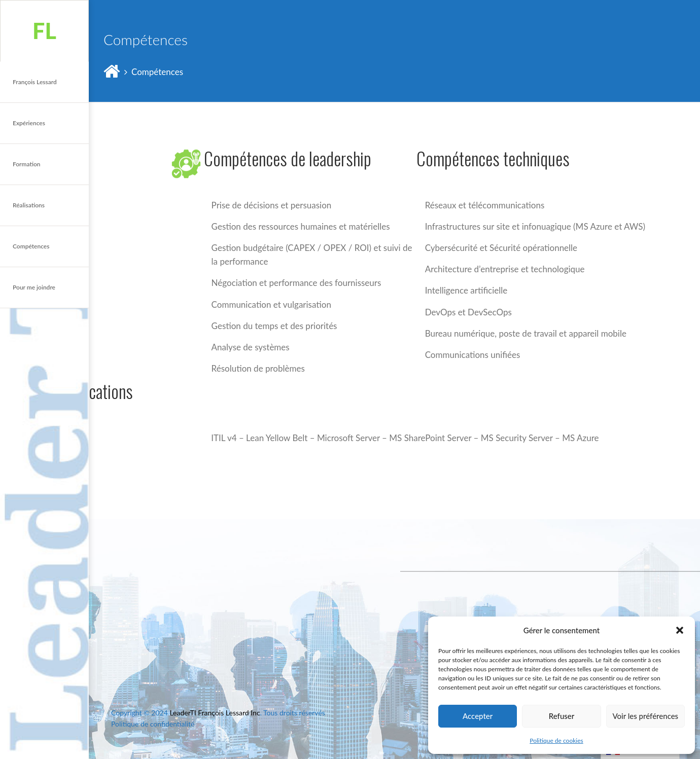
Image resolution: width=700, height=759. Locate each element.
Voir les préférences (646, 716)
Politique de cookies (556, 740)
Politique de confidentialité (153, 724)
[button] (680, 630)
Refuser (562, 716)
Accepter (478, 716)
